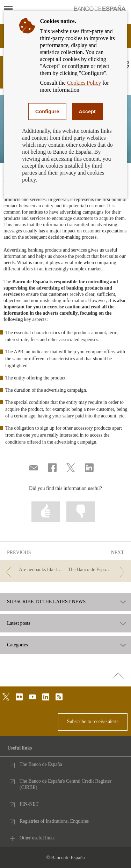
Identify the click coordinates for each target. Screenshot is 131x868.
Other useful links (37, 838)
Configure (47, 112)
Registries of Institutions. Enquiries (54, 821)
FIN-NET (29, 804)
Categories (17, 645)
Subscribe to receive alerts (93, 721)
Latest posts (19, 623)
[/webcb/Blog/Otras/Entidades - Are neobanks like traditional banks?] (33, 570)
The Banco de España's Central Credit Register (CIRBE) (65, 784)
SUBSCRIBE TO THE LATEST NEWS (46, 602)
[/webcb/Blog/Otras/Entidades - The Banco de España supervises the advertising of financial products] (98, 570)
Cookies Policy (84, 83)
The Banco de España (41, 764)
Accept (87, 112)
